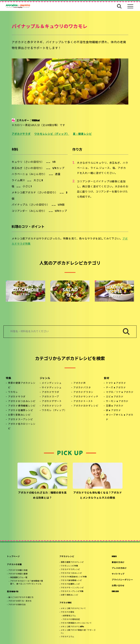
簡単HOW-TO (13, 592)
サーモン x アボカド (117, 401)
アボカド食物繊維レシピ (22, 406)
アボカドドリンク (52, 406)
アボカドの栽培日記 (71, 620)
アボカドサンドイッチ (86, 397)
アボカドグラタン (83, 392)
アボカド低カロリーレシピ (22, 426)
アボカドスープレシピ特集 (72, 591)
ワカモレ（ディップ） (54, 411)
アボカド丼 (80, 383)
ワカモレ (13, 392)
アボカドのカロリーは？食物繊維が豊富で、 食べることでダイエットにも (27, 583)
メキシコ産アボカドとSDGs (72, 627)
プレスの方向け (119, 568)
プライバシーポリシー (122, 580)
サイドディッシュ (52, 388)
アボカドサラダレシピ (70, 570)
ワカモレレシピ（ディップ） (52, 134)
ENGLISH (115, 592)
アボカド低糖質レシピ (21, 411)
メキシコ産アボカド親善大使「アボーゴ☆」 (78, 632)
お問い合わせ (118, 586)
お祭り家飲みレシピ (19, 415)
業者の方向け (118, 562)
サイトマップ (118, 574)
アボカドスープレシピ (21, 420)
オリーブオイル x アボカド (120, 417)
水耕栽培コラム (69, 616)
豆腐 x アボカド (115, 406)
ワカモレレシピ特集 (69, 566)
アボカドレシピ (67, 557)
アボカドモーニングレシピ (72, 588)
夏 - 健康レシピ (82, 134)
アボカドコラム (67, 637)
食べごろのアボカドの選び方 (21, 597)
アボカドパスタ (82, 388)
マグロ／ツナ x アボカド (120, 392)
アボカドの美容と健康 (18, 574)
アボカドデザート (52, 401)
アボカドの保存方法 (17, 605)
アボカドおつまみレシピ (22, 401)
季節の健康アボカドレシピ (22, 385)
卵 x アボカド (113, 411)
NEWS (114, 557)
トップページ (13, 557)
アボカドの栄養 (14, 565)
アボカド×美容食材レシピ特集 (74, 577)
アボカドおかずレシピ (86, 406)
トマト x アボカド (116, 383)
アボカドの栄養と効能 (18, 570)
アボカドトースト (83, 401)
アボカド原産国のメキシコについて (76, 623)
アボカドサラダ (21, 134)
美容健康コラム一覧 (19, 578)
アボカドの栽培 (67, 612)
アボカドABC (65, 603)
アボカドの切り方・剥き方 (20, 601)
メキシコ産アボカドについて (73, 609)
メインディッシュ (52, 383)
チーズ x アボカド (116, 388)
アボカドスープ (50, 397)
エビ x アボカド (115, 397)
